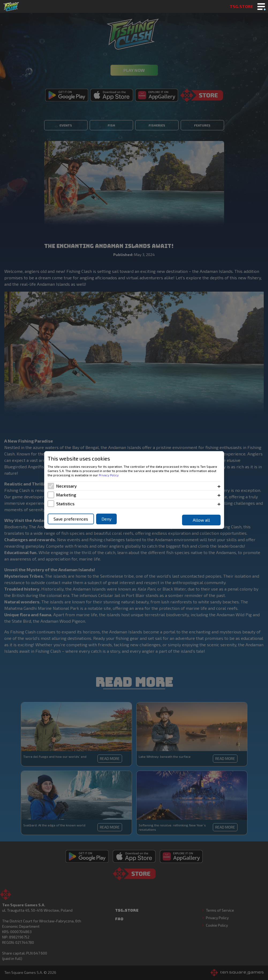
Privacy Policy (109, 475)
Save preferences (71, 519)
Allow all (201, 520)
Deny (106, 519)
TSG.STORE (241, 6)
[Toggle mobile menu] (261, 7)
